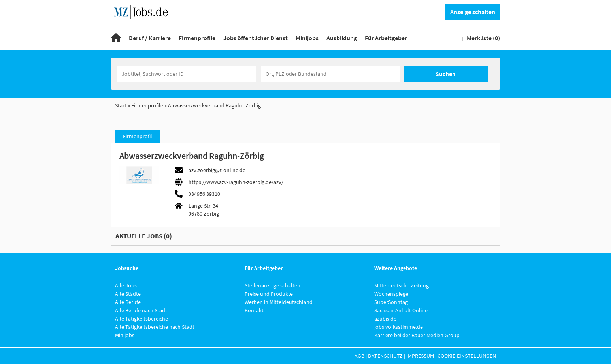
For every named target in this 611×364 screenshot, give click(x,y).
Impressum (420, 356)
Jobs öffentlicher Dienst (256, 38)
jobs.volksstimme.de (399, 327)
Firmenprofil (138, 136)
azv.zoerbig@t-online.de (217, 170)
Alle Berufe (128, 302)
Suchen (446, 74)
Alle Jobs (126, 285)
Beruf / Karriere (150, 38)
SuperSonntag (391, 302)
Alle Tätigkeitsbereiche (141, 319)
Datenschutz (385, 356)
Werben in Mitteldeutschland (279, 302)
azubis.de (385, 319)
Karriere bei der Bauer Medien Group (417, 335)
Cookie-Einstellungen (467, 356)
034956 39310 (204, 194)
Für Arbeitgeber (386, 38)
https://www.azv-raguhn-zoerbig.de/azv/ (236, 182)
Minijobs (307, 38)
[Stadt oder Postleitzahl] (330, 74)
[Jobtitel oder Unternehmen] (187, 74)
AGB (359, 356)
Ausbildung (342, 38)
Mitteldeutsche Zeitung (402, 285)
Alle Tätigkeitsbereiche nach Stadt (155, 327)
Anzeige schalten (473, 12)
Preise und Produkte (269, 294)
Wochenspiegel (392, 294)
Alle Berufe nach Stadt (141, 310)
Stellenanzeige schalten (272, 285)
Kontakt (254, 310)
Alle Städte (128, 294)
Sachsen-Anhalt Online (401, 310)
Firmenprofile (197, 38)
